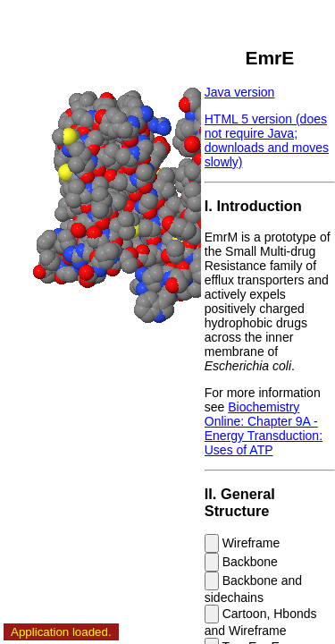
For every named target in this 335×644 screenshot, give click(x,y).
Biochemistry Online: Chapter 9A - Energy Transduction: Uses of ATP (264, 428)
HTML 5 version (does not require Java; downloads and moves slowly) (267, 140)
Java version (240, 92)
